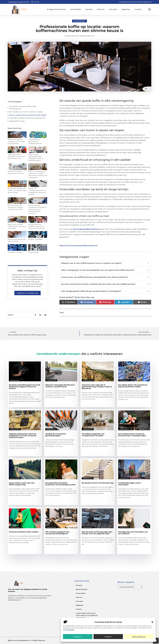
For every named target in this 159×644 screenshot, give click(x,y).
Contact (138, 9)
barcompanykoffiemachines (86, 229)
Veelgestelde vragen (17, 121)
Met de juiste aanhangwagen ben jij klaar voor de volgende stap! (97, 533)
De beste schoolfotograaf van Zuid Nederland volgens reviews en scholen (24, 387)
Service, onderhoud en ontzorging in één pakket (28, 115)
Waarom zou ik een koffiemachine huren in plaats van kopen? (105, 263)
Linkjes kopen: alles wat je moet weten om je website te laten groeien (87, 615)
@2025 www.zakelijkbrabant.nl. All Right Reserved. (26, 640)
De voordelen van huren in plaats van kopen (26, 112)
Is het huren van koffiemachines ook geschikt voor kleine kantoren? (105, 277)
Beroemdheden (82, 589)
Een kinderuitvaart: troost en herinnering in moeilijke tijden (132, 435)
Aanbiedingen (79, 21)
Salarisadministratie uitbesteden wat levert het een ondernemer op (16, 156)
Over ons (101, 9)
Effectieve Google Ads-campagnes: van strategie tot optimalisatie (16, 141)
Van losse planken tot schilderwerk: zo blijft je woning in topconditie (15, 207)
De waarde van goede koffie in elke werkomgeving (23, 108)
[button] (152, 622)
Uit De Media (76, 9)
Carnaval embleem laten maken (24, 532)
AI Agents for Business (56, 9)
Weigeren (108, 637)
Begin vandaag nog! (27, 271)
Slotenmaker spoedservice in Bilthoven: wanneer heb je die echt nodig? (17, 190)
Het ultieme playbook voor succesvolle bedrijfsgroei (57, 533)
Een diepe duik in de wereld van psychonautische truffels (133, 386)
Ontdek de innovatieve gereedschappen (56, 435)
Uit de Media (81, 593)
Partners (89, 9)
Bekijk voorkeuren (139, 637)
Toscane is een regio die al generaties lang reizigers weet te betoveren (97, 387)
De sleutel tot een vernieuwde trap (98, 483)
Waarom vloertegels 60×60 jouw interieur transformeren (60, 386)
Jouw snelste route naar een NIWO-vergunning (22, 484)
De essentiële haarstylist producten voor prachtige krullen (60, 484)
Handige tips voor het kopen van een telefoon (133, 533)
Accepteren (78, 637)
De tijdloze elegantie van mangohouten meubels (93, 435)
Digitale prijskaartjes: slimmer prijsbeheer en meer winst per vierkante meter (23, 436)
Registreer (126, 9)
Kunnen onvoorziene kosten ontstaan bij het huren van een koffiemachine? (105, 284)
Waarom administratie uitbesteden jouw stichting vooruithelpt (17, 226)
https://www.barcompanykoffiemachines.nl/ (78, 246)
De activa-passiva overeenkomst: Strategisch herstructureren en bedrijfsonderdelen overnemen (37, 209)
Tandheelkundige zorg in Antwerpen (130, 484)
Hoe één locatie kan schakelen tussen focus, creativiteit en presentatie (37, 226)
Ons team (113, 9)
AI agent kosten (34, 252)
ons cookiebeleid (69, 630)
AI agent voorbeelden (35, 239)
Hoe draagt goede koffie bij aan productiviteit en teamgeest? (105, 291)
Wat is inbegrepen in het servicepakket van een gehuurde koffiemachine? (105, 270)
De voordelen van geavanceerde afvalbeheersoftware (35, 141)
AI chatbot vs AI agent (15, 252)
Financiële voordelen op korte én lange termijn (27, 118)
